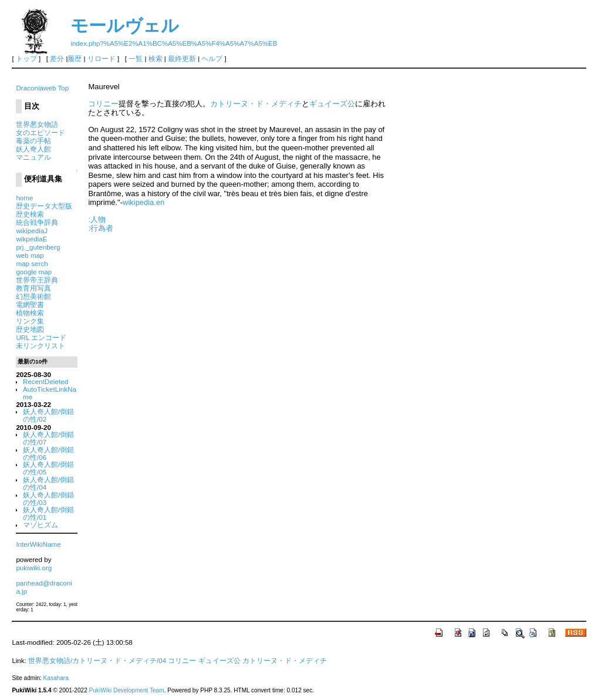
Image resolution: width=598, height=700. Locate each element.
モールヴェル (125, 26)
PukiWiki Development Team (127, 690)
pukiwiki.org (34, 568)
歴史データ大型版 (44, 206)
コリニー (103, 104)
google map (34, 272)
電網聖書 (30, 304)
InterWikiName (38, 544)
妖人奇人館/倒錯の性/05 (48, 468)
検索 (156, 59)
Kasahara (56, 678)
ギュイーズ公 (332, 104)
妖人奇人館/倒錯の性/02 (48, 415)
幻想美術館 (33, 296)
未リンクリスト (40, 346)
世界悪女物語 (37, 124)
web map (30, 255)
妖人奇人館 (33, 149)
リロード (102, 59)
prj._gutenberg (38, 247)
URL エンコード (41, 337)
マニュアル (33, 157)
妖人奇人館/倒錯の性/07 (48, 438)
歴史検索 (30, 214)
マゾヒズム (40, 525)
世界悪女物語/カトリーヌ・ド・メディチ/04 (97, 661)
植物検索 (30, 313)
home (24, 198)
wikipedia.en (143, 202)
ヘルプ (212, 59)
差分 (57, 59)
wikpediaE (31, 239)
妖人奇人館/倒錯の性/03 (48, 499)
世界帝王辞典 (37, 280)
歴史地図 (30, 329)
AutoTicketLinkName (50, 393)
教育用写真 (33, 288)
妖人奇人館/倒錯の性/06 (48, 453)
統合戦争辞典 (37, 222)
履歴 (75, 59)
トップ (26, 59)
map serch (32, 263)
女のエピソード (40, 132)
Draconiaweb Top (42, 88)
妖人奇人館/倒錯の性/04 (48, 483)
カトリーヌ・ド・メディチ (256, 104)
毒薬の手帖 (33, 141)
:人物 (97, 219)
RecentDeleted (45, 381)
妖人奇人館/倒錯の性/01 (48, 513)
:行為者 (101, 228)
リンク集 (30, 321)
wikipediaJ (32, 230)
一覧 (136, 59)
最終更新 (182, 59)
